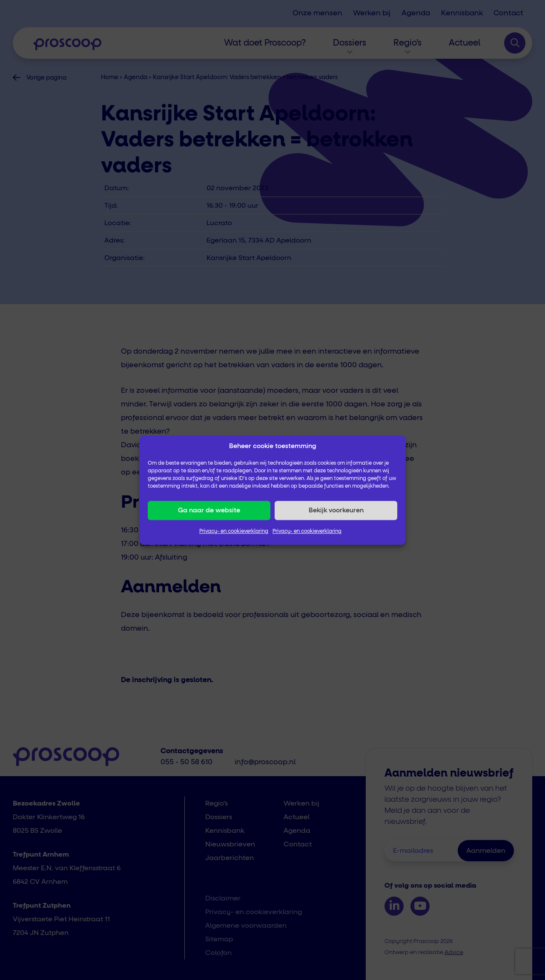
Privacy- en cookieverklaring (234, 531)
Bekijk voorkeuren (336, 510)
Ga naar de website (209, 510)
